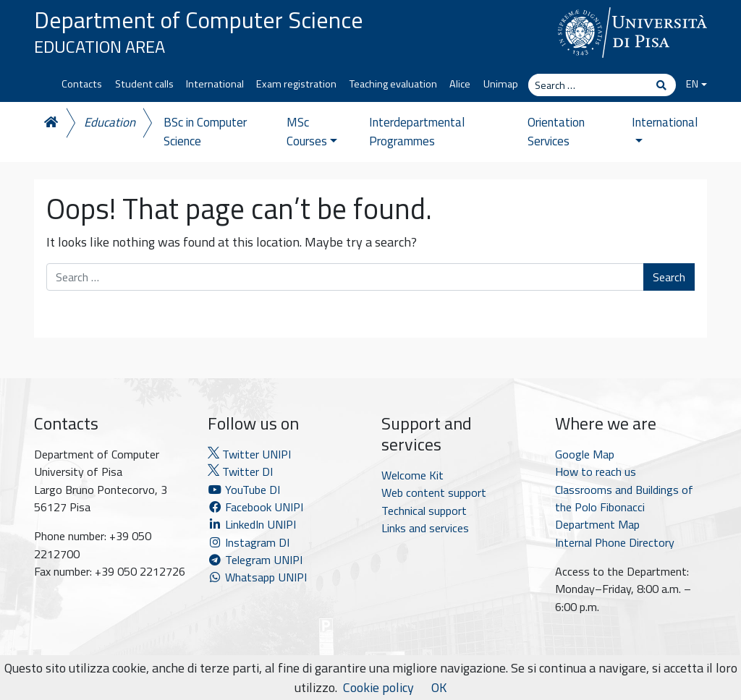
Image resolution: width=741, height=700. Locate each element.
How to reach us (596, 471)
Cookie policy (378, 687)
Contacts (82, 84)
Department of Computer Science (199, 20)
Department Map (597, 524)
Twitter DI (240, 471)
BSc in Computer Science (205, 132)
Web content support (434, 492)
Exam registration (296, 84)
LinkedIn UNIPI (252, 524)
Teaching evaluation (393, 84)
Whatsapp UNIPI (257, 577)
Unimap (501, 84)
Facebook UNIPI (255, 507)
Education (110, 122)
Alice (460, 84)
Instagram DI (249, 542)
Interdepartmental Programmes (417, 132)
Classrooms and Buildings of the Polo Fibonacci (624, 498)
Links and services (425, 528)
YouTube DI (245, 490)
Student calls (144, 84)
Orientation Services (556, 132)
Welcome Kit (412, 475)
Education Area (99, 46)
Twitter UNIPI (249, 454)
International (215, 84)
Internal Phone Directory (615, 542)
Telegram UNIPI (255, 560)
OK (439, 687)
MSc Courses (312, 132)
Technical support (424, 511)
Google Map (585, 454)
